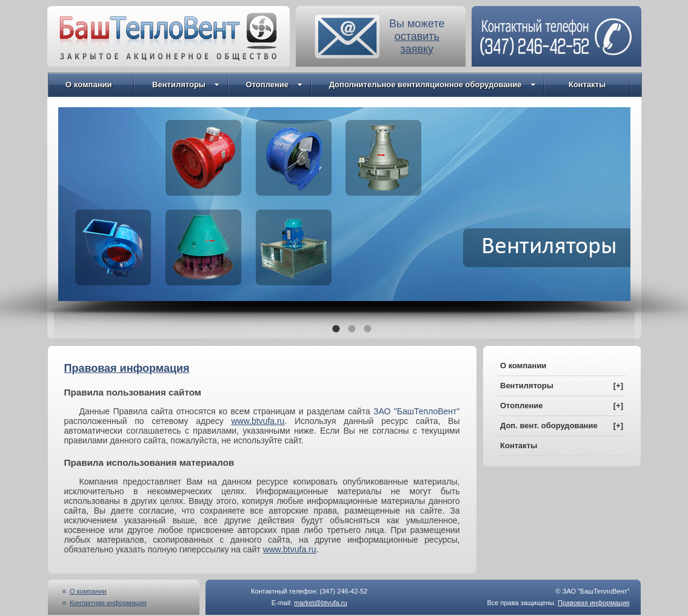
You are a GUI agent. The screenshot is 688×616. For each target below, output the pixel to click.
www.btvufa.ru (258, 421)
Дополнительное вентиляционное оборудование (431, 84)
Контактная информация (108, 603)
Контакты (584, 84)
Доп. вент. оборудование (562, 426)
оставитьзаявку (417, 43)
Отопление (273, 84)
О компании (88, 84)
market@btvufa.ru (321, 603)
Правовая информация (593, 603)
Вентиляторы (184, 84)
